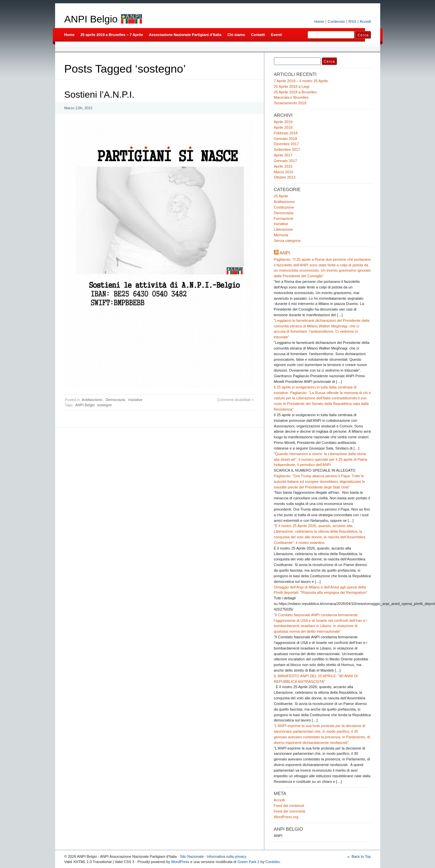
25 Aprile (281, 196)
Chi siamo (236, 35)
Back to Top (361, 856)
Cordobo (272, 862)
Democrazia (115, 400)
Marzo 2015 (284, 172)
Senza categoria (287, 241)
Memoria (281, 235)
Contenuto (336, 21)
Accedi (365, 21)
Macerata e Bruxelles (291, 97)
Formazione (284, 218)
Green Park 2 (248, 862)
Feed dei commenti (290, 811)
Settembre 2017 (287, 150)
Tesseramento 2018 (290, 103)
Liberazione (284, 229)
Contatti (258, 35)
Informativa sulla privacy (227, 856)
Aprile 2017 (283, 155)
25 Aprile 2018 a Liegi (292, 86)
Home (319, 21)
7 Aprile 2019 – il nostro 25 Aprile (301, 81)
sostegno (104, 405)
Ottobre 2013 (285, 177)
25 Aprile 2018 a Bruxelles (295, 92)
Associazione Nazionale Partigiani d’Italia (185, 35)
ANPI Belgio (91, 19)
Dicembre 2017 (286, 144)
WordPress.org (286, 817)
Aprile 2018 (283, 127)
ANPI (285, 253)
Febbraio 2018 (286, 133)
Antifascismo (92, 400)
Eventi (277, 35)
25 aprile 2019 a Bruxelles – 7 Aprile (112, 35)
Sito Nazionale (192, 856)
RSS (352, 21)
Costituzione (284, 207)
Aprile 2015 (283, 166)
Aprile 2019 (283, 122)
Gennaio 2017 (285, 161)
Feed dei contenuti (289, 806)
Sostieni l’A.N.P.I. (100, 95)
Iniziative (135, 400)
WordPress (180, 862)
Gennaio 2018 (285, 139)
